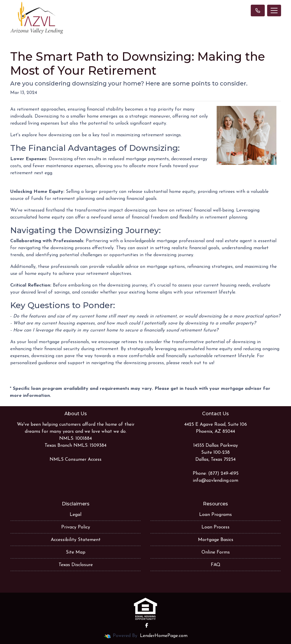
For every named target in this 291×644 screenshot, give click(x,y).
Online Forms (216, 552)
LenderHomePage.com (164, 636)
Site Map (76, 552)
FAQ (216, 565)
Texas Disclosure (76, 565)
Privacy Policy (76, 527)
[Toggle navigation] (274, 11)
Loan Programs (215, 515)
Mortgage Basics (216, 540)
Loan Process (215, 527)
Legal (76, 515)
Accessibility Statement (76, 540)
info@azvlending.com (215, 481)
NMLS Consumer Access (76, 460)
